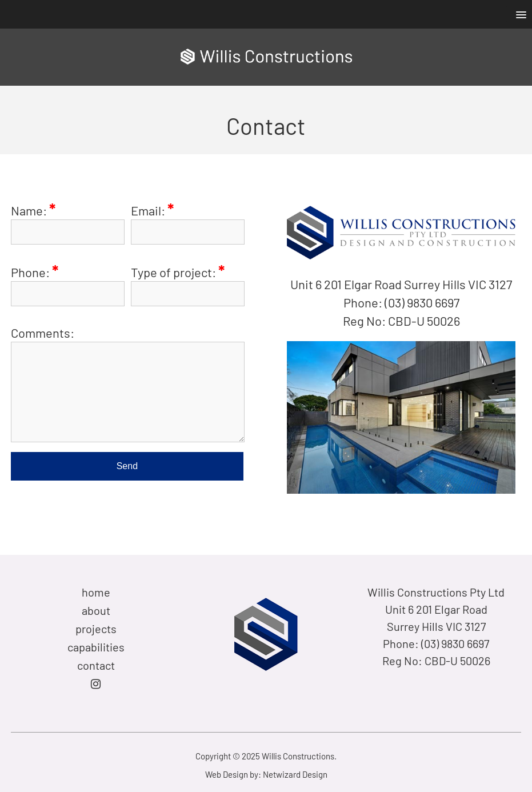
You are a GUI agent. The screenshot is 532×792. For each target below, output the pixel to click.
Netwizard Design (295, 774)
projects (96, 629)
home (96, 592)
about (96, 610)
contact (96, 665)
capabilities (96, 647)
